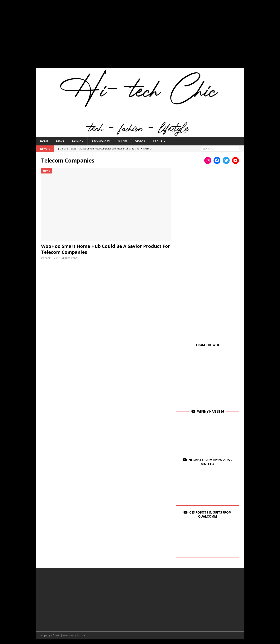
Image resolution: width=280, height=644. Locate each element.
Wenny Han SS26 (211, 412)
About (158, 141)
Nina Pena (71, 258)
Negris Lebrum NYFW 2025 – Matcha (210, 462)
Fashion (78, 141)
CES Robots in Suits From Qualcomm (210, 514)
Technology (101, 141)
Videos (140, 141)
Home (44, 141)
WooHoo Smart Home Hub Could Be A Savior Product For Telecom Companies (106, 249)
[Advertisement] (140, 37)
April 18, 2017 (52, 258)
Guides (123, 141)
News (60, 141)
